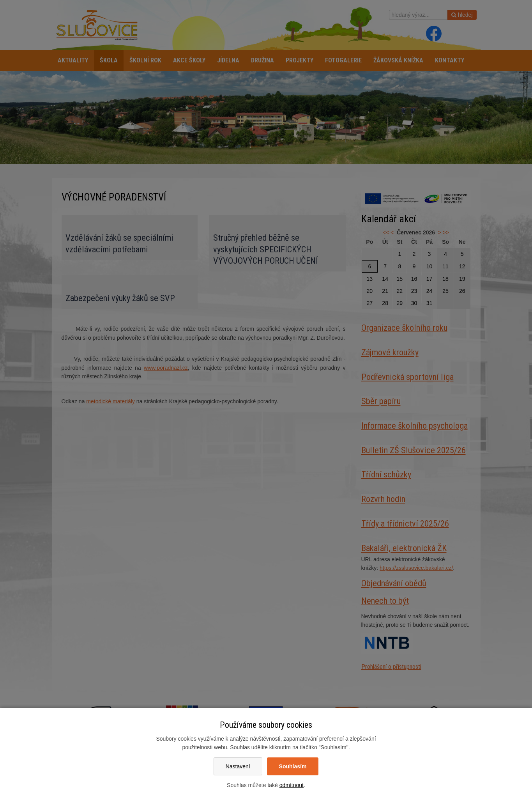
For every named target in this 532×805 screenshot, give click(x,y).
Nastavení (238, 766)
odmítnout (292, 785)
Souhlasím (293, 766)
